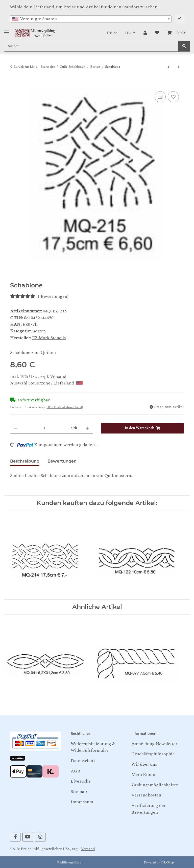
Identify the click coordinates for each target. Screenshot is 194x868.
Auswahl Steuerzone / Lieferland (46, 383)
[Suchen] (184, 46)
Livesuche (81, 781)
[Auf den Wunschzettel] (173, 97)
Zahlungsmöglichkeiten (155, 785)
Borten (39, 331)
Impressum (82, 802)
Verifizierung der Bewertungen (149, 809)
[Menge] (44, 428)
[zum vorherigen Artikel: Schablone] (168, 67)
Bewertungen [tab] (62, 461)
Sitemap (79, 792)
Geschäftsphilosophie (153, 754)
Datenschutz (83, 761)
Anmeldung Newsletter (154, 744)
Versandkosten (146, 795)
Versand (58, 376)
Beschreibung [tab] (25, 461)
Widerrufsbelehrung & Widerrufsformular (93, 747)
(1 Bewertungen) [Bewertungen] (39, 296)
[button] (145, 33)
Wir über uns (144, 764)
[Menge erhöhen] (87, 428)
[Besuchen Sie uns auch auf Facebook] (15, 837)
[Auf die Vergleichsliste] (160, 97)
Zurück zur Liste (25, 67)
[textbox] (91, 19)
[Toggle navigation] (7, 30)
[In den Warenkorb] (14, 84)
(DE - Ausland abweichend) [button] (64, 407)
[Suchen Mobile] (91, 46)
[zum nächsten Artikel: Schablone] (179, 67)
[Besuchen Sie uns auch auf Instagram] (40, 837)
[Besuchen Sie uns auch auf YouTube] (28, 837)
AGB (76, 771)
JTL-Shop (167, 863)
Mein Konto (143, 775)
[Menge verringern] (16, 428)
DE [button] (109, 33)
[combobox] (91, 19)
